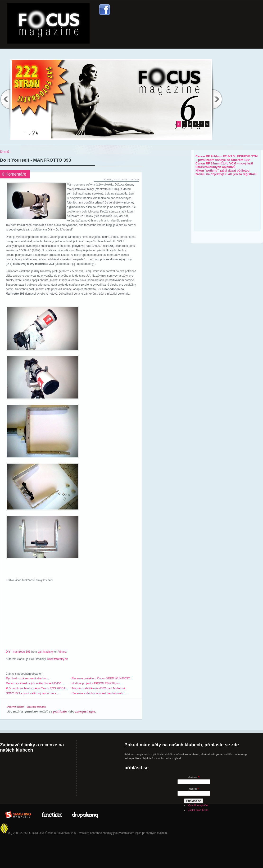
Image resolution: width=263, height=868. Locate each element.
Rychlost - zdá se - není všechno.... (28, 678)
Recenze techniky (37, 707)
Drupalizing (85, 814)
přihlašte (60, 711)
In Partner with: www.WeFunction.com (52, 814)
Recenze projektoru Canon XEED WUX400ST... (102, 678)
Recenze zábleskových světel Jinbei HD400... (35, 683)
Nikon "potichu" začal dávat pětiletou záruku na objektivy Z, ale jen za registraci (226, 172)
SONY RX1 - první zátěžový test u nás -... (32, 693)
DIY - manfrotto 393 (18, 652)
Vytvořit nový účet (198, 805)
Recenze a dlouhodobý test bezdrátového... (99, 693)
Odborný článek (16, 707)
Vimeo (62, 652)
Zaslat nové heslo (198, 810)
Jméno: (194, 777)
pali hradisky (46, 652)
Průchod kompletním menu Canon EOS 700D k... (37, 688)
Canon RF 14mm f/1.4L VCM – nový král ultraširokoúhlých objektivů (224, 165)
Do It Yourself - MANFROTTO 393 (36, 160)
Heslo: (194, 789)
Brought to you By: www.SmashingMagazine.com (18, 814)
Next (218, 99)
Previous (5, 99)
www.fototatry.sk (57, 659)
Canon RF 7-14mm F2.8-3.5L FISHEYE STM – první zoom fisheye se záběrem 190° (227, 158)
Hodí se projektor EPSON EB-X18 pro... (97, 683)
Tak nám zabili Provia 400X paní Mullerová (98, 688)
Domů (5, 152)
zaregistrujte (85, 711)
